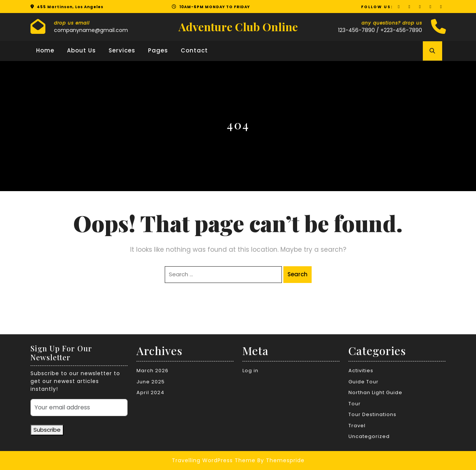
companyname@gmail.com (91, 30)
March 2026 (152, 371)
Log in (250, 371)
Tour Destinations (372, 414)
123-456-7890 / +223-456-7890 (380, 30)
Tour (355, 404)
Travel (357, 426)
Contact (194, 50)
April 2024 (150, 392)
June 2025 (151, 382)
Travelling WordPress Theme (214, 460)
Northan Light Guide (375, 392)
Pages (158, 50)
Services (122, 50)
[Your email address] (79, 408)
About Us (81, 50)
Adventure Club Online (238, 27)
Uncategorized (369, 436)
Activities (361, 371)
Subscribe (47, 430)
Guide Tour (364, 382)
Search (297, 274)
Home (45, 50)
